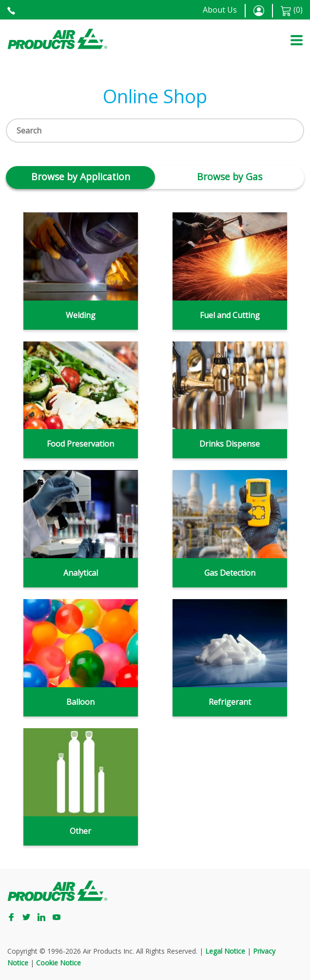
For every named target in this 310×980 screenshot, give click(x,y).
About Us (220, 10)
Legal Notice (225, 951)
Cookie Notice (58, 963)
